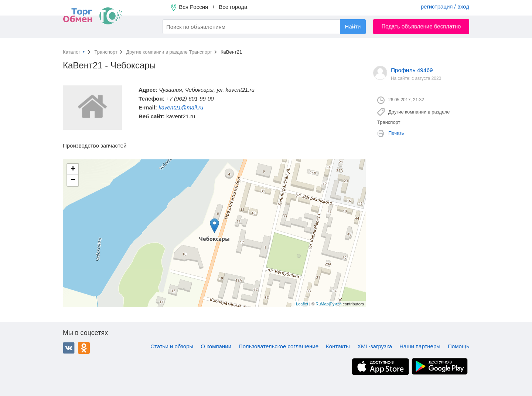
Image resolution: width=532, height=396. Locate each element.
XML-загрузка (375, 346)
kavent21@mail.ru (181, 107)
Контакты (338, 346)
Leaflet (302, 304)
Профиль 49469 (412, 70)
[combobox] (264, 27)
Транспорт (106, 52)
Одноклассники (84, 348)
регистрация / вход (445, 6)
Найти (353, 26)
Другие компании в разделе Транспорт (169, 52)
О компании (216, 346)
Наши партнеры (420, 346)
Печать (396, 133)
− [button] (73, 180)
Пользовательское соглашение (279, 346)
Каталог (71, 52)
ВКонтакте (69, 348)
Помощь (458, 346)
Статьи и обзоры (172, 346)
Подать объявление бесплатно (421, 26)
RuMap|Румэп (328, 304)
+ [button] (73, 169)
